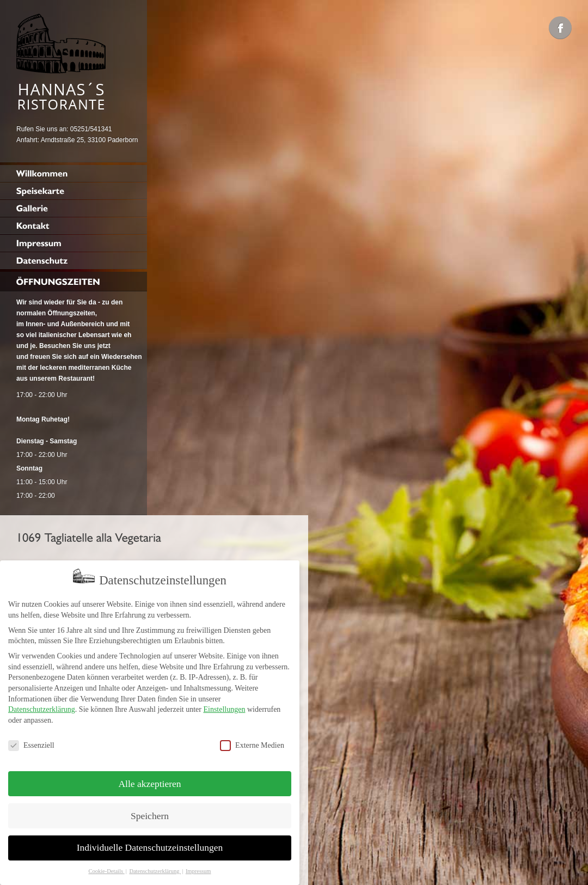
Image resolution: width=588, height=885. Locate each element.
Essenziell (31, 743)
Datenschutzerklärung (42, 708)
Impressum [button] (198, 869)
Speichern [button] (150, 814)
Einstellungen (224, 708)
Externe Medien (252, 743)
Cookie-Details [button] (106, 869)
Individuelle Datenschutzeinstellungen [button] (150, 846)
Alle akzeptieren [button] (149, 782)
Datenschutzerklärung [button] (155, 869)
